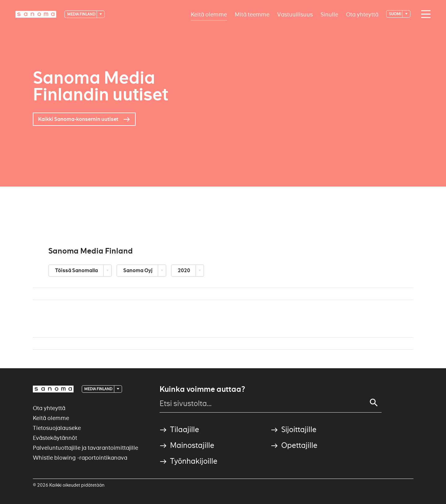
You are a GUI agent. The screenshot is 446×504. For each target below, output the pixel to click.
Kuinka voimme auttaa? (202, 389)
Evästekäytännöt (55, 438)
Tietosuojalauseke (57, 428)
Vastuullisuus (295, 14)
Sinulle (329, 14)
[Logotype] (36, 14)
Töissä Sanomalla (77, 270)
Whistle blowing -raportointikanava (80, 458)
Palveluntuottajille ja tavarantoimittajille (85, 448)
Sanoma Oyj (138, 270)
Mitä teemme (252, 14)
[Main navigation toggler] (424, 14)
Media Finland (82, 14)
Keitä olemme (209, 14)
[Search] (374, 403)
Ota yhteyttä (362, 14)
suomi (395, 14)
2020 (184, 270)
